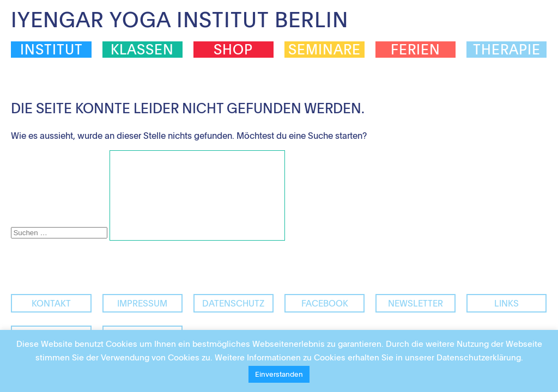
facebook (325, 303)
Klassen (142, 50)
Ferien (416, 50)
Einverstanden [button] (279, 374)
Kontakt (51, 303)
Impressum (142, 303)
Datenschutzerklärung (479, 357)
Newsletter (416, 303)
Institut (51, 50)
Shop (233, 50)
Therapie (507, 50)
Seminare (325, 50)
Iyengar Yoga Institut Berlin (180, 19)
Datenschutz (233, 303)
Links (507, 303)
